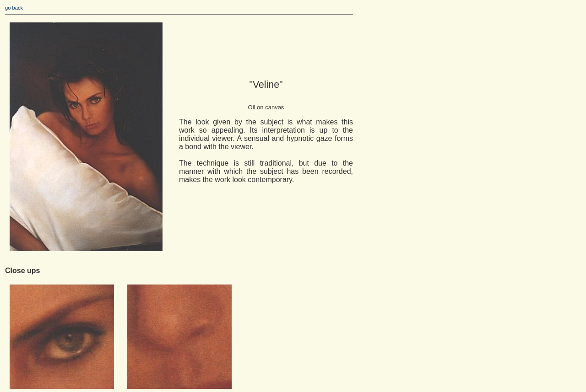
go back (14, 8)
